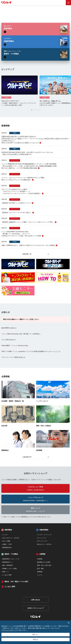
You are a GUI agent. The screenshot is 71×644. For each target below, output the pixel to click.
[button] (32, 110)
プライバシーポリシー (9, 630)
